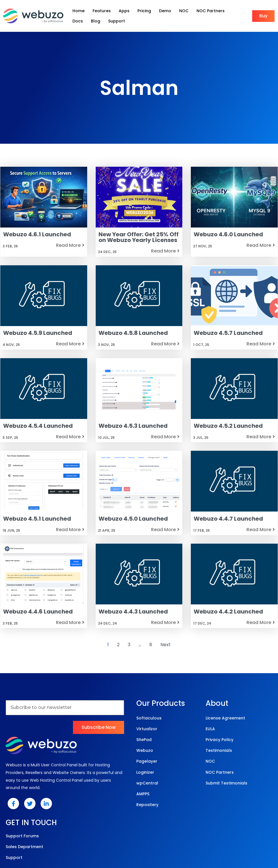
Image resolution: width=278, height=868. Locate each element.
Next (166, 650)
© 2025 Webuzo (138, 840)
